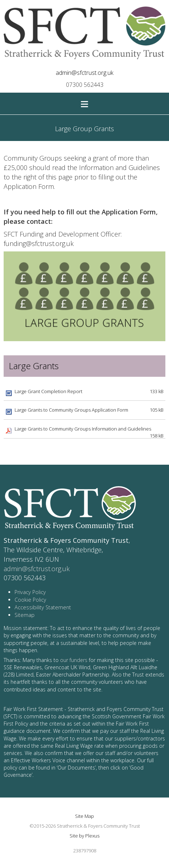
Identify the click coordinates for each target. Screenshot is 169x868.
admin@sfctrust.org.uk (84, 73)
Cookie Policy (30, 600)
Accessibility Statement (43, 607)
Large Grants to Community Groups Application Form (71, 410)
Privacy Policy (30, 592)
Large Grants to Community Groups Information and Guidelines (83, 429)
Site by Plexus (84, 836)
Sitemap (25, 615)
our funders (74, 660)
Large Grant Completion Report (48, 391)
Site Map (84, 816)
